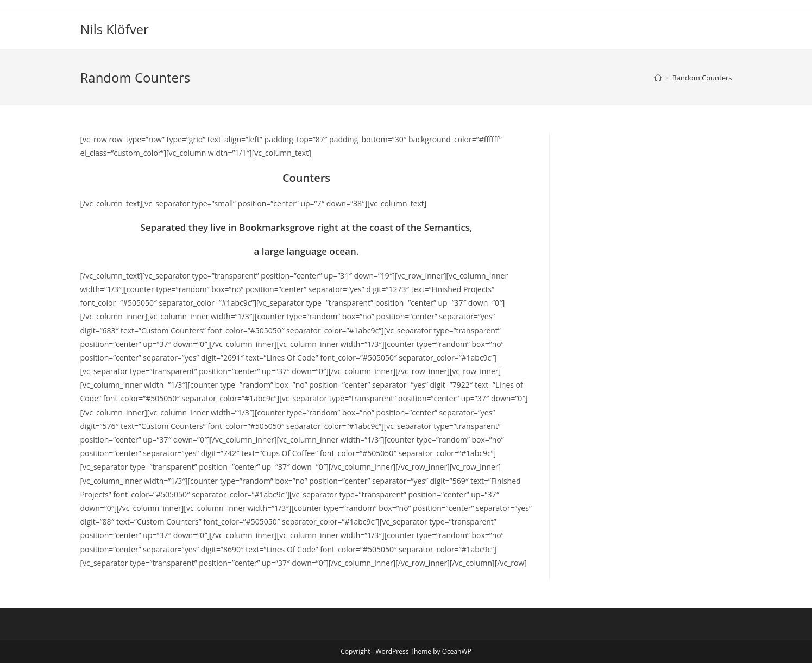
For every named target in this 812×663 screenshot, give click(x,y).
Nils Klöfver (115, 29)
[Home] (658, 78)
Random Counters (702, 78)
